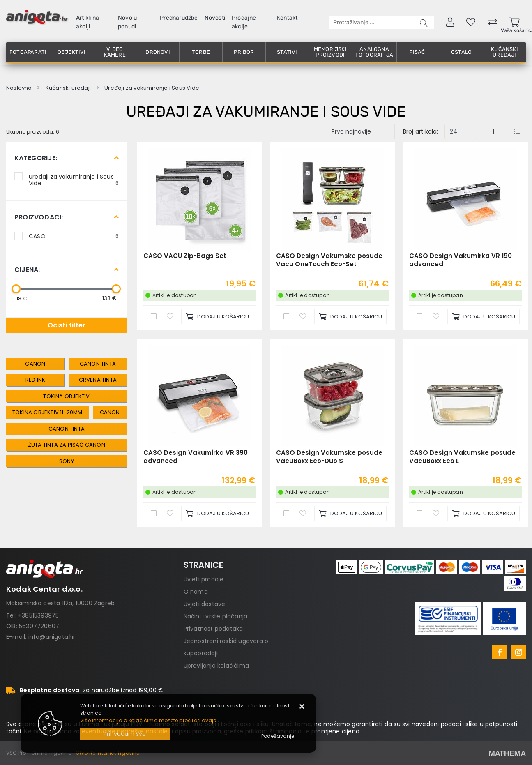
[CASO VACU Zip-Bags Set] (217, 317)
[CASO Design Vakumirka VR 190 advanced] (484, 317)
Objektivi (72, 52)
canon (35, 364)
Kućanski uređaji (504, 52)
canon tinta (98, 364)
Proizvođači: (39, 217)
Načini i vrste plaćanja (216, 616)
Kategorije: (36, 158)
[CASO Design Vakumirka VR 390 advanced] (217, 513)
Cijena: (27, 270)
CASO (74, 236)
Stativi (287, 52)
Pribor (244, 52)
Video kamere (115, 52)
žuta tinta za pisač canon (67, 445)
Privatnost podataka (213, 629)
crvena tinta (98, 380)
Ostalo (461, 52)
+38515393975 (38, 615)
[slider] (16, 289)
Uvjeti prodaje (204, 579)
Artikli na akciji (88, 22)
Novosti (215, 18)
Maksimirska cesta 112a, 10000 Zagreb (60, 603)
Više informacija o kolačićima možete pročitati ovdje (148, 720)
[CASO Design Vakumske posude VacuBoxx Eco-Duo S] (350, 513)
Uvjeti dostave (205, 604)
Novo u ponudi (127, 22)
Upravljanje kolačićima (216, 666)
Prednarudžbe (179, 18)
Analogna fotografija (374, 52)
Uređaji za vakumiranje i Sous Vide (74, 180)
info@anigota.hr (52, 637)
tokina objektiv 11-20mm (47, 412)
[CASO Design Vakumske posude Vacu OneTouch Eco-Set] (350, 317)
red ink (35, 380)
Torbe (201, 52)
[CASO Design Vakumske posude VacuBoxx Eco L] (484, 513)
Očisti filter (67, 325)
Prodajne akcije (244, 22)
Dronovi (158, 52)
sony (67, 461)
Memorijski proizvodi (330, 52)
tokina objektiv (66, 396)
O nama (196, 592)
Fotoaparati (28, 52)
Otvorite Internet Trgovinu (108, 753)
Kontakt (287, 18)
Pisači (418, 52)
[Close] (125, 734)
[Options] (278, 736)
